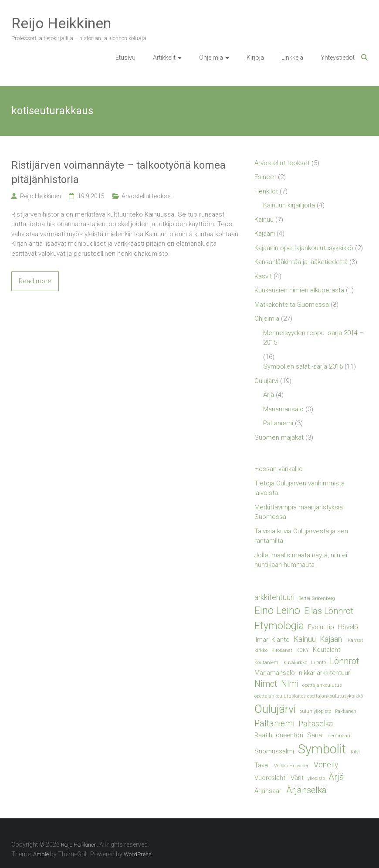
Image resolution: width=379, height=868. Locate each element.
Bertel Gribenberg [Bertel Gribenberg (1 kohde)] (317, 598)
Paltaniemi (278, 423)
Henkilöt (266, 191)
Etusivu (125, 58)
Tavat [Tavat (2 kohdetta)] (262, 765)
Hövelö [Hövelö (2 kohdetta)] (348, 627)
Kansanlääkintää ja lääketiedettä (301, 262)
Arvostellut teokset (147, 196)
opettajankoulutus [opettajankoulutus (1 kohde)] (322, 685)
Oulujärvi (266, 381)
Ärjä (269, 395)
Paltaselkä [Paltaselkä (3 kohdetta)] (316, 724)
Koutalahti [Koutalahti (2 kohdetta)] (327, 650)
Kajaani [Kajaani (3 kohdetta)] (332, 639)
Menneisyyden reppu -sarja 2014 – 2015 (313, 338)
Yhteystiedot (338, 58)
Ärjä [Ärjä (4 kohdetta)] (337, 777)
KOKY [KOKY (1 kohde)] (303, 650)
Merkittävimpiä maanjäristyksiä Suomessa (299, 512)
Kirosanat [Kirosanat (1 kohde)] (282, 650)
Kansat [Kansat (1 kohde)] (355, 640)
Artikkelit (164, 58)
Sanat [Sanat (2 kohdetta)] (316, 735)
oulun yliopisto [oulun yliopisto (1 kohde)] (315, 711)
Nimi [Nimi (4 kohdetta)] (290, 684)
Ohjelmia (211, 58)
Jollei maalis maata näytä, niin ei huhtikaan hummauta (301, 560)
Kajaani (265, 234)
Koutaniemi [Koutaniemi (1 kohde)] (267, 663)
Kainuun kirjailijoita (289, 205)
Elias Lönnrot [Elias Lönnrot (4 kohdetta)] (329, 611)
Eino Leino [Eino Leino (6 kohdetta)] (277, 610)
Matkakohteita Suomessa (292, 305)
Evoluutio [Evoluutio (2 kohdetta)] (321, 627)
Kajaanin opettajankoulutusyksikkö (304, 248)
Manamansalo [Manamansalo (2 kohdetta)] (275, 673)
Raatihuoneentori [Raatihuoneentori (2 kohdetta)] (279, 735)
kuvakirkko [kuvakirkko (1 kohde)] (295, 663)
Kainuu (264, 220)
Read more (35, 281)
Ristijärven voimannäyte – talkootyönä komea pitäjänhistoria (118, 173)
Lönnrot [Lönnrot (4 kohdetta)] (344, 661)
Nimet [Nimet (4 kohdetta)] (266, 684)
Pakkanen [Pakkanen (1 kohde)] (346, 711)
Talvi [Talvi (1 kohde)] (355, 752)
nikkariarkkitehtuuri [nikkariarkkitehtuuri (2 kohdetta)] (325, 673)
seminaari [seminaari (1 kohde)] (339, 736)
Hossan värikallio (279, 469)
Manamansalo (283, 409)
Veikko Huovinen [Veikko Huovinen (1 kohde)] (292, 766)
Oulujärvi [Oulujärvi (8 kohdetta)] (275, 709)
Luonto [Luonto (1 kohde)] (318, 663)
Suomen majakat (279, 437)
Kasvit (263, 276)
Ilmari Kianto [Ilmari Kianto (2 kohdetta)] (272, 640)
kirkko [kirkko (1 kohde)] (261, 650)
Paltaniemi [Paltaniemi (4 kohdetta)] (274, 724)
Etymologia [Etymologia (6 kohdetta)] (279, 626)
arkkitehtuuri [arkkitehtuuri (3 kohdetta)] (274, 597)
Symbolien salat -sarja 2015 (303, 366)
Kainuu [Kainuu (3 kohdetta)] (305, 639)
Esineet (265, 177)
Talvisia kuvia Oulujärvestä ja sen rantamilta (301, 536)
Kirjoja (255, 58)
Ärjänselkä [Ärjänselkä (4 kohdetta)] (307, 790)
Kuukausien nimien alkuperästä (299, 290)
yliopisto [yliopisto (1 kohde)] (316, 778)
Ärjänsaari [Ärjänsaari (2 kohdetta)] (269, 791)
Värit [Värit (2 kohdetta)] (297, 778)
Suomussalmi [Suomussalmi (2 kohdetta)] (274, 751)
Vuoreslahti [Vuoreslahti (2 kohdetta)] (271, 778)
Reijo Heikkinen (61, 23)
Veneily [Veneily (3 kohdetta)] (326, 765)
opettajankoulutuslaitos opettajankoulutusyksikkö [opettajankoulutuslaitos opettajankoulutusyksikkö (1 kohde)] (309, 696)
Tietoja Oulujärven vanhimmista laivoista (299, 488)
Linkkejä (292, 58)
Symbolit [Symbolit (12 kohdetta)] (322, 749)
